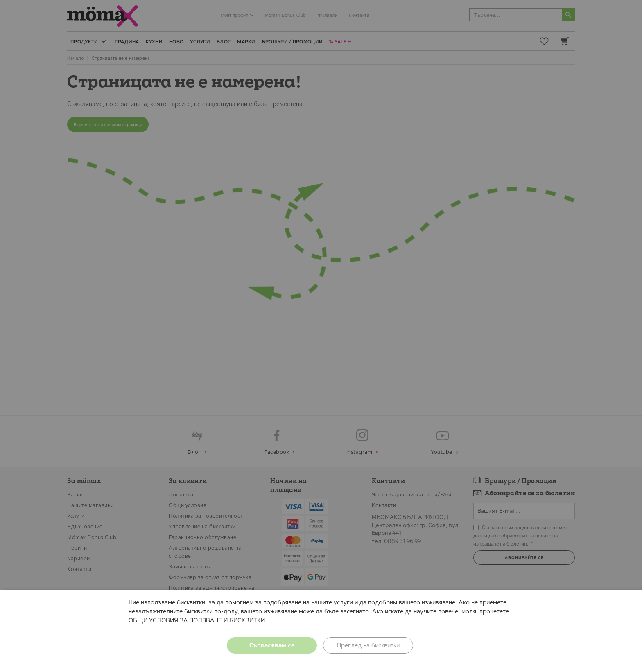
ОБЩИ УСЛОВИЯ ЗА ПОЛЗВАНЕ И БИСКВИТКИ (197, 620)
